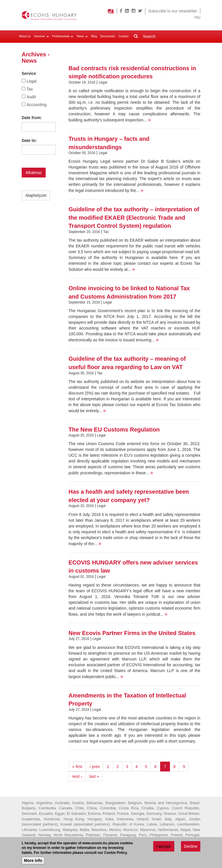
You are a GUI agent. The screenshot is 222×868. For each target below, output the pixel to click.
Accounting (37, 105)
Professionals (63, 36)
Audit (31, 97)
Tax (30, 89)
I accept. (164, 847)
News (82, 36)
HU (197, 17)
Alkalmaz (34, 173)
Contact (123, 36)
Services (41, 36)
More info (33, 861)
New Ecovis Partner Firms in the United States (132, 633)
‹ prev (95, 767)
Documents (108, 36)
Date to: (29, 140)
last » (94, 776)
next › (77, 776)
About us (25, 36)
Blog (94, 36)
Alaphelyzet (36, 195)
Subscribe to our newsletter (173, 11)
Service (29, 73)
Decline (191, 847)
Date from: (32, 118)
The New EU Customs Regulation (114, 430)
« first (77, 767)
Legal (32, 81)
